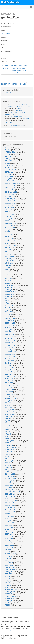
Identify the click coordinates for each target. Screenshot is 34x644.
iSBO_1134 (9, 247)
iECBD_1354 (9, 176)
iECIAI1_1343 (10, 194)
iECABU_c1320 (10, 172)
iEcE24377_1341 (11, 188)
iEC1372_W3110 (11, 292)
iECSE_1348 (9, 219)
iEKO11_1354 (10, 232)
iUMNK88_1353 (10, 261)
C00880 (19, 108)
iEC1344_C (9, 296)
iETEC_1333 (9, 234)
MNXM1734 (26, 118)
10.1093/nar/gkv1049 (9, 630)
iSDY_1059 (9, 250)
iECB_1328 (9, 174)
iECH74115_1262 (11, 192)
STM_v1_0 (8, 274)
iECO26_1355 (10, 205)
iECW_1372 (9, 230)
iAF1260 (8, 150)
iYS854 (7, 439)
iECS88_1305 (10, 214)
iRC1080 (8, 605)
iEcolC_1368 (9, 210)
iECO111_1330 (10, 203)
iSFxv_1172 (9, 254)
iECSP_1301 (9, 225)
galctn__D (8, 93)
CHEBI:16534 (23, 104)
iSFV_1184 (9, 252)
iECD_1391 (9, 179)
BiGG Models (10, 2)
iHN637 (7, 276)
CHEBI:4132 (27, 106)
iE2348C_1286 (10, 165)
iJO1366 (8, 148)
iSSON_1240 (9, 256)
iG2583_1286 (9, 236)
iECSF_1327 (9, 221)
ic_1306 (7, 163)
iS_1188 (8, 243)
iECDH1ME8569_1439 (13, 183)
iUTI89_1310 (9, 263)
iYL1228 (8, 272)
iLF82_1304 (9, 239)
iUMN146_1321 (10, 259)
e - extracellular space (9, 54)
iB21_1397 (8, 161)
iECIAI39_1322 (10, 196)
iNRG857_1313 (10, 241)
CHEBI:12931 (14, 104)
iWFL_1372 (9, 265)
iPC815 (7, 154)
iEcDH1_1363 (10, 181)
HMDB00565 (8, 122)
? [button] (27, 83)
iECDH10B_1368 (11, 185)
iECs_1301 (9, 216)
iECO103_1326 (10, 201)
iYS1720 (8, 299)
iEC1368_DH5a (10, 294)
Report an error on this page (14, 84)
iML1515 (8, 283)
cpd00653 (19, 110)
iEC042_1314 (9, 168)
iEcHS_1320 (6, 33)
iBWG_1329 (9, 159)
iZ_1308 (8, 268)
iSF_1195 (8, 156)
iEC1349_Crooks (11, 287)
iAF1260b (8, 281)
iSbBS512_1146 (10, 245)
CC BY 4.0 (21, 126)
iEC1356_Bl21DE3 (11, 285)
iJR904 (7, 270)
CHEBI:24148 (9, 106)
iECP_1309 (9, 212)
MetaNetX (14, 126)
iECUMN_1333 (10, 227)
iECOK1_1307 (10, 208)
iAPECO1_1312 (10, 152)
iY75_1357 (8, 279)
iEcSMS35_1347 (11, 223)
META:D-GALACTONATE (18, 116)
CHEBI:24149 (18, 106)
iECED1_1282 (10, 190)
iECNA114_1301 (11, 199)
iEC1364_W (9, 290)
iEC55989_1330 (10, 170)
